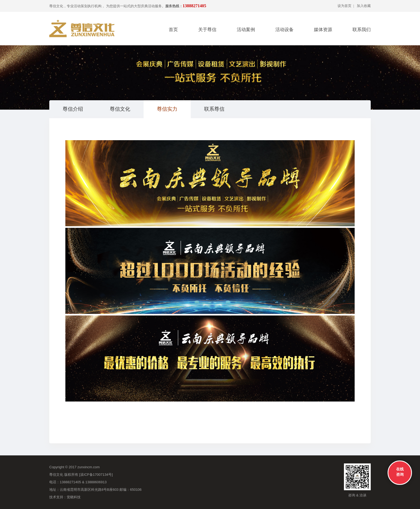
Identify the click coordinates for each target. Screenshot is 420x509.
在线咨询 (400, 472)
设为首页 (344, 6)
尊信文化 (120, 109)
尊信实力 (167, 109)
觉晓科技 (74, 497)
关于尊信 (207, 30)
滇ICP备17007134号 (96, 475)
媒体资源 (323, 30)
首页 (173, 30)
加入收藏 (364, 6)
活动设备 (284, 30)
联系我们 (362, 30)
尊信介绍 (73, 109)
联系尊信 (214, 109)
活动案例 (246, 30)
